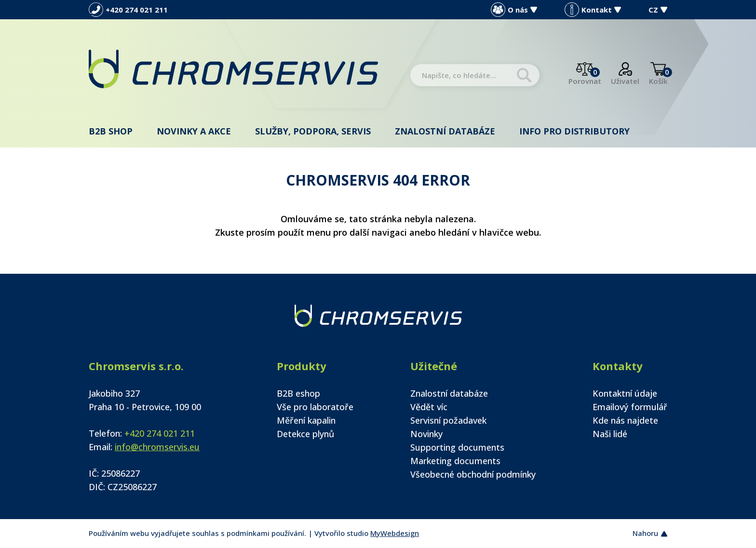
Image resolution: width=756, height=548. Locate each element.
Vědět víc (429, 407)
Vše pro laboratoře (315, 407)
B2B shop (111, 131)
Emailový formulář (630, 407)
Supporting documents (457, 447)
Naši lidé (610, 434)
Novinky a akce (194, 131)
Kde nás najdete (625, 420)
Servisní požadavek (448, 420)
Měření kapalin (306, 420)
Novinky (426, 434)
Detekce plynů (305, 434)
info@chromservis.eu (157, 447)
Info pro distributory (574, 131)
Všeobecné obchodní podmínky (473, 474)
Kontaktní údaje (625, 393)
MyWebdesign (395, 533)
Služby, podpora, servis (313, 131)
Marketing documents (455, 461)
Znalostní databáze (445, 131)
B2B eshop (298, 393)
